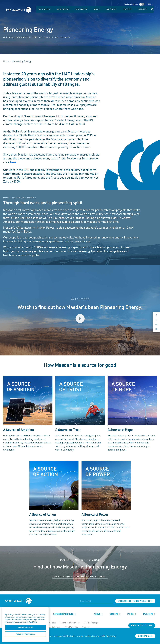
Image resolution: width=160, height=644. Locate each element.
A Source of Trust (68, 430)
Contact (146, 9)
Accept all (145, 636)
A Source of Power (95, 515)
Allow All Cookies (26, 627)
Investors (124, 9)
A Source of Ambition (18, 430)
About (98, 614)
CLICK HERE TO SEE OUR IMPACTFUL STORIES (80, 577)
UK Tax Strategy (91, 623)
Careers (136, 9)
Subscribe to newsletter (135, 601)
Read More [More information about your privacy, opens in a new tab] (33, 622)
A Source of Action (43, 515)
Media (132, 614)
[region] (26, 625)
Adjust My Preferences (26, 634)
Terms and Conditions (70, 623)
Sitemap (85, 627)
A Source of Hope (120, 430)
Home (6, 61)
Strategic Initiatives (65, 614)
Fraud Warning (71, 627)
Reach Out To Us (142, 626)
